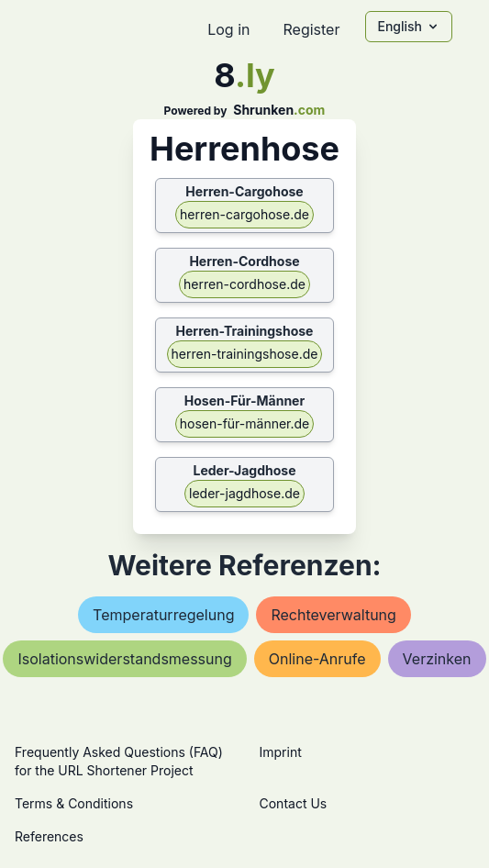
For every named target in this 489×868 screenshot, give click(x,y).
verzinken (437, 659)
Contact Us (294, 803)
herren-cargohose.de (244, 214)
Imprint (281, 752)
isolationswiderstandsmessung (124, 659)
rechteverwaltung (333, 615)
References (49, 836)
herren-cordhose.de (244, 284)
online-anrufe (317, 659)
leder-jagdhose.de (244, 493)
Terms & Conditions (74, 803)
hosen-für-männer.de (245, 423)
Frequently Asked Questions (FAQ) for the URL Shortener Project (119, 761)
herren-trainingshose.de (245, 354)
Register (311, 29)
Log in (228, 29)
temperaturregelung (163, 615)
